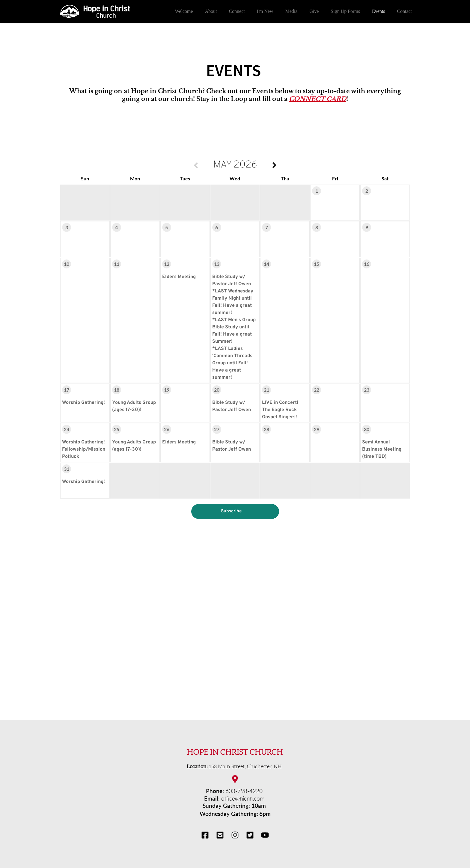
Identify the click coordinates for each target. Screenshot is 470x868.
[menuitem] (184, 11)
